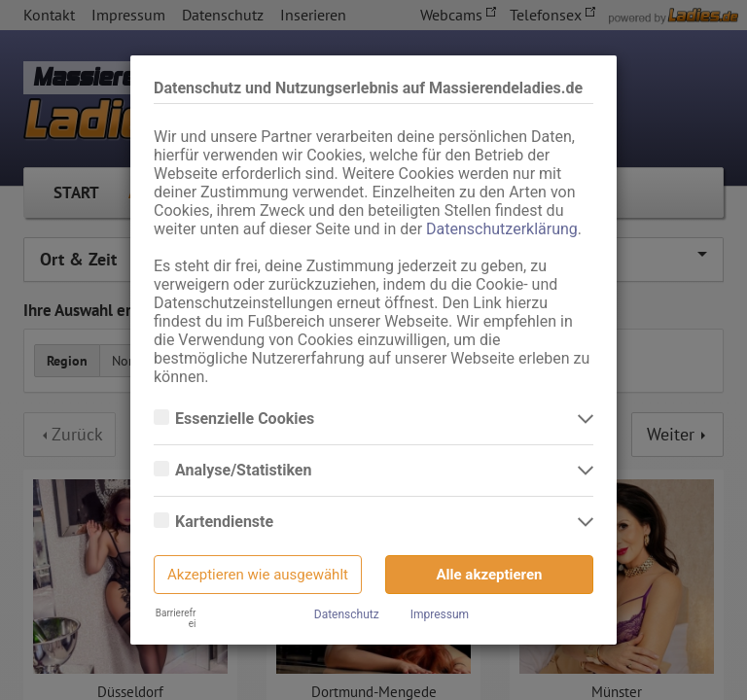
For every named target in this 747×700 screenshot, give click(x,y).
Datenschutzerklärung (502, 229)
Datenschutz (347, 614)
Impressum (440, 614)
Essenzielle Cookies (247, 419)
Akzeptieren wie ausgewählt (258, 575)
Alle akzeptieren (490, 575)
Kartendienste (226, 522)
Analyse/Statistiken (245, 471)
